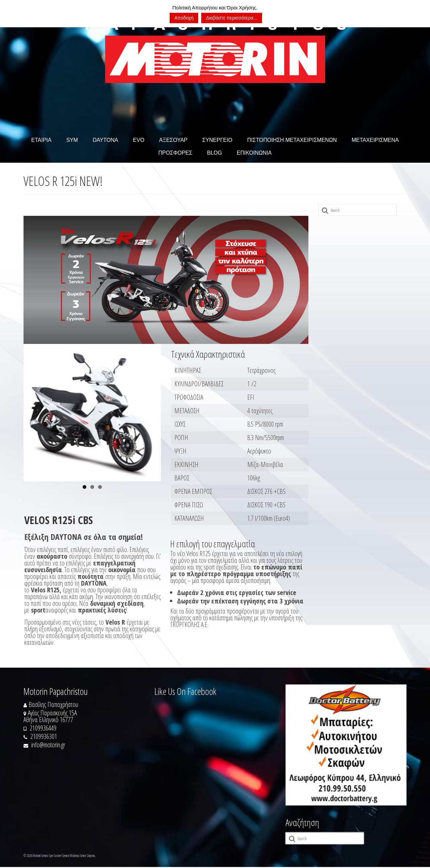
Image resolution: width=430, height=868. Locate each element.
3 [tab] (100, 488)
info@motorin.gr (44, 746)
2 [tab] (92, 488)
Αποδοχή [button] (184, 18)
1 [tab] (84, 488)
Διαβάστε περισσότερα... (231, 18)
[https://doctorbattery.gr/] (346, 746)
